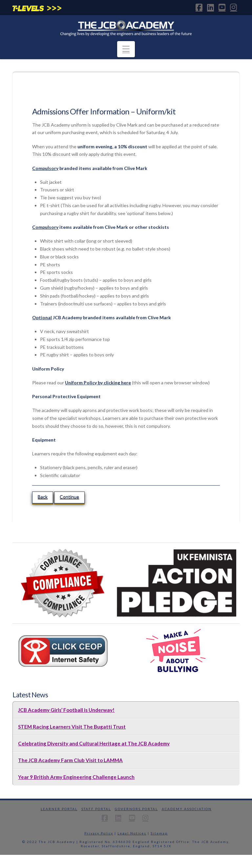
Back (43, 497)
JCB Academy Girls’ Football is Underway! (66, 710)
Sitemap (159, 833)
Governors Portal (136, 809)
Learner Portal (59, 809)
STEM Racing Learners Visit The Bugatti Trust (72, 727)
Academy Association (187, 809)
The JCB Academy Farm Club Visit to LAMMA (70, 760)
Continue (69, 497)
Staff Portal (96, 809)
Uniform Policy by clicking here (98, 383)
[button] (126, 49)
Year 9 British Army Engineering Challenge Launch (76, 777)
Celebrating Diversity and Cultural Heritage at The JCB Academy (94, 743)
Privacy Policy (99, 833)
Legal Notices (132, 833)
